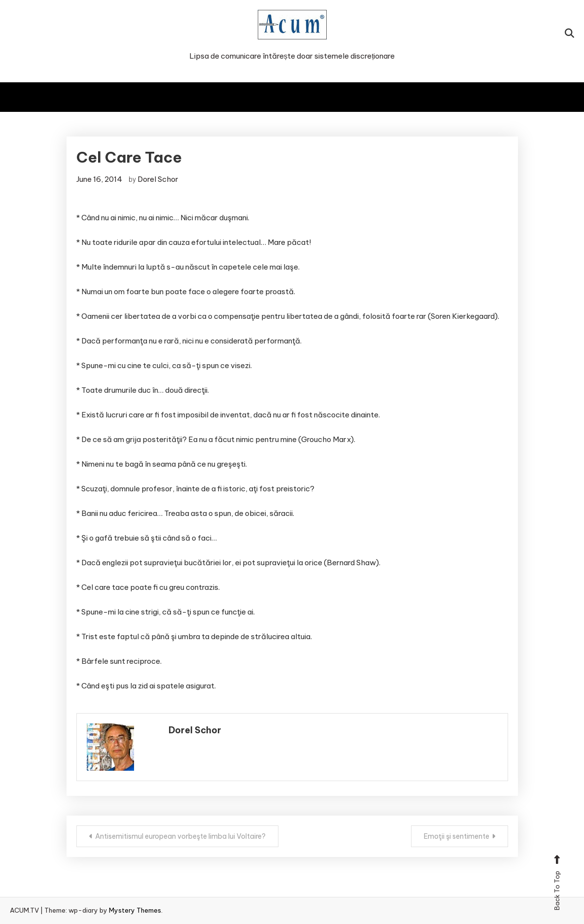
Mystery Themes (135, 910)
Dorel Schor (158, 179)
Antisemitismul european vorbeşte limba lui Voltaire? (180, 836)
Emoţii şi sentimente (457, 836)
